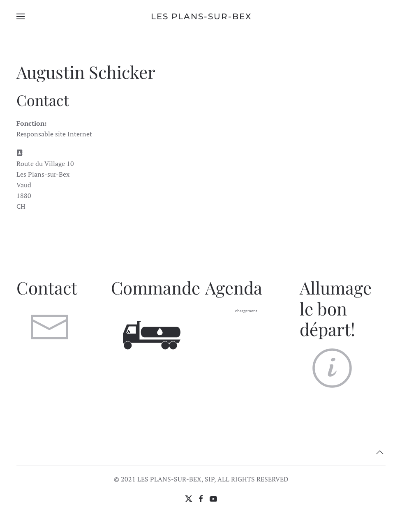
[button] (21, 16)
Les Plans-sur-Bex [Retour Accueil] (201, 16)
